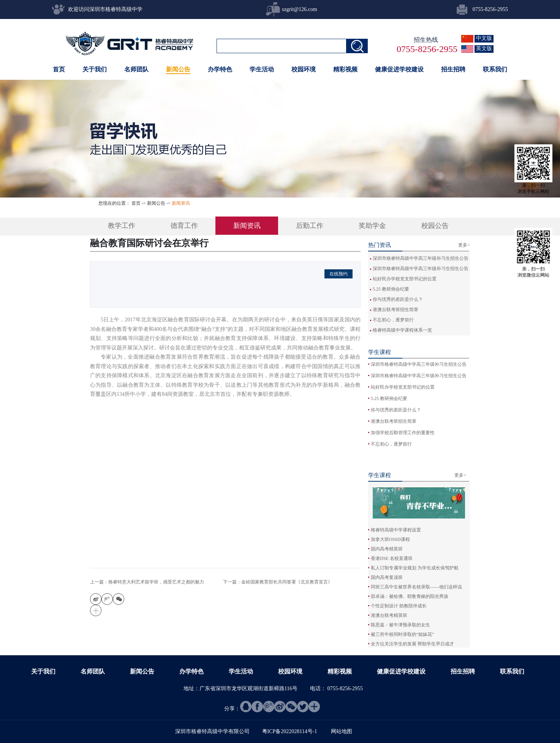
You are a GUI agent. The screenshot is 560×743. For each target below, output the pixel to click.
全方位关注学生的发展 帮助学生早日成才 (412, 644)
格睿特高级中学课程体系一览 (402, 330)
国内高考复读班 (387, 577)
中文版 (484, 38)
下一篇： (278, 582)
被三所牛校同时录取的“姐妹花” (403, 634)
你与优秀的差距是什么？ (398, 299)
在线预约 (339, 274)
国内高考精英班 (387, 549)
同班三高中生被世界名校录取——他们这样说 (416, 587)
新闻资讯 (181, 203)
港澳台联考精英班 (389, 615)
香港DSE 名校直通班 (392, 558)
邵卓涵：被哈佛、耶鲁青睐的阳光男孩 (410, 596)
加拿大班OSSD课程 (390, 539)
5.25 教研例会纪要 (391, 289)
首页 (59, 69)
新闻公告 (156, 203)
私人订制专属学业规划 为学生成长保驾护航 (415, 568)
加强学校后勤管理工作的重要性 (403, 433)
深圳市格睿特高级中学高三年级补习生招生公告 (421, 258)
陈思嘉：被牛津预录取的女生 (400, 625)
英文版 (484, 48)
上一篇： (147, 582)
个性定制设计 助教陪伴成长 (399, 606)
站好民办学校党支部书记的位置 (405, 279)
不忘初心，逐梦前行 (393, 320)
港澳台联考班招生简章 (395, 310)
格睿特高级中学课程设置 (396, 530)
